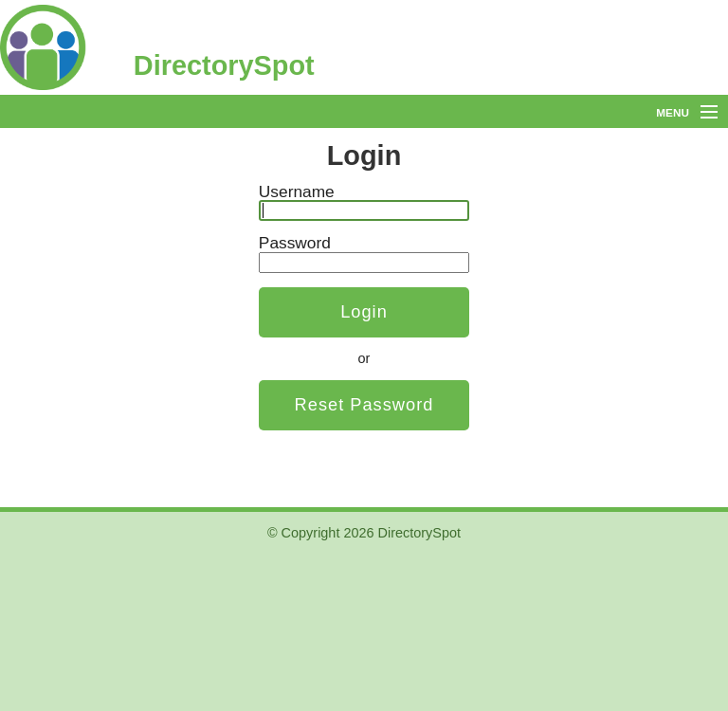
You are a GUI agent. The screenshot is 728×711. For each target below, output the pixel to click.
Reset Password (364, 404)
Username (297, 191)
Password (295, 243)
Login (364, 311)
